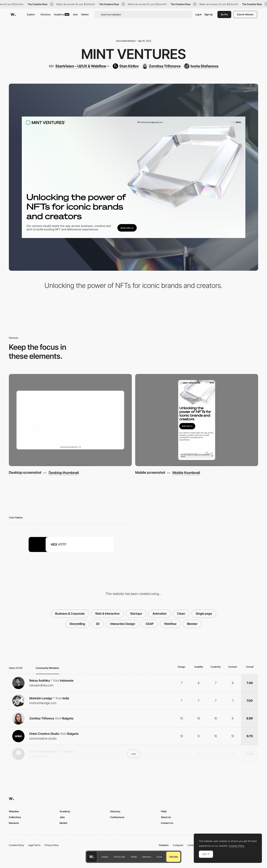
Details (134, 857)
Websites (14, 811)
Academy (62, 14)
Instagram (178, 845)
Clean (181, 614)
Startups (136, 614)
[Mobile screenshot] (197, 420)
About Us (166, 817)
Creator (105, 857)
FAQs (164, 811)
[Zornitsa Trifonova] (161, 66)
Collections (15, 817)
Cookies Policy (16, 845)
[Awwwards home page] (92, 857)
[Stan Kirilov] (126, 66)
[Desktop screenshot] (70, 420)
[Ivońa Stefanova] (201, 66)
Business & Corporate (70, 614)
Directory (46, 14)
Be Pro (224, 14)
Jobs (75, 14)
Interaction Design (123, 624)
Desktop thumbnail (64, 473)
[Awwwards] (13, 14)
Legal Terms (34, 845)
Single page (204, 614)
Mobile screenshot (150, 473)
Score (159, 857)
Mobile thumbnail (186, 473)
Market (85, 14)
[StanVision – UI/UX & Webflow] (79, 66)
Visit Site (173, 857)
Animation (160, 614)
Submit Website (245, 14)
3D (98, 624)
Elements (147, 857)
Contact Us (167, 823)
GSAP (150, 624)
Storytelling (77, 624)
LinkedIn (192, 845)
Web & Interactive (107, 614)
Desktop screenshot (25, 473)
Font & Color (119, 857)
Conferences (117, 817)
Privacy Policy (52, 845)
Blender (192, 624)
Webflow (170, 624)
